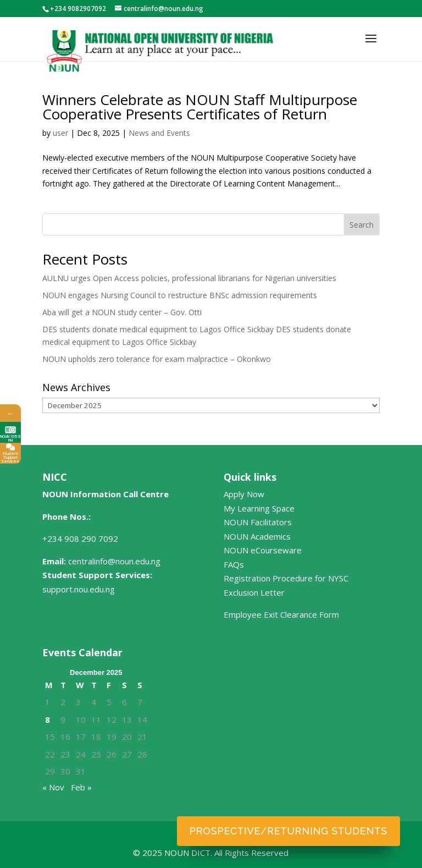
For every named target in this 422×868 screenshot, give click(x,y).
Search (362, 225)
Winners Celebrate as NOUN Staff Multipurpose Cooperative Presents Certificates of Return (200, 107)
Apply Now (244, 494)
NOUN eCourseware (263, 550)
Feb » (81, 787)
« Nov (53, 787)
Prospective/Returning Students (288, 831)
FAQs (234, 564)
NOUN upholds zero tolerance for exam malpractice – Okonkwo (157, 359)
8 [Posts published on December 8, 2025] (48, 719)
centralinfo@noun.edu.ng (114, 561)
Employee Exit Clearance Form (281, 614)
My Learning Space (259, 508)
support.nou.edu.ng (79, 589)
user (60, 133)
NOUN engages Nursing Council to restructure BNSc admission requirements (180, 295)
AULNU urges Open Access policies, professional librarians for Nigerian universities (189, 278)
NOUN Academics (257, 536)
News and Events (159, 133)
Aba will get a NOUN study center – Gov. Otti (122, 312)
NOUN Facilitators (258, 522)
